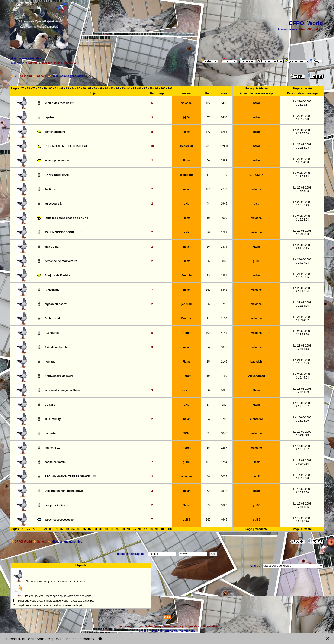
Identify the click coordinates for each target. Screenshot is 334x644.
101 (170, 88)
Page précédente (257, 88)
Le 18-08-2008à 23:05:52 (302, 405)
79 (45, 88)
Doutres (186, 319)
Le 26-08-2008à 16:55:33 (302, 189)
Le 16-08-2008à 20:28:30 (302, 491)
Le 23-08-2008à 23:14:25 (302, 304)
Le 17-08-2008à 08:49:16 (302, 462)
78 (40, 88)
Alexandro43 (257, 376)
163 (208, 290)
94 (129, 88)
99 (157, 88)
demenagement (55, 132)
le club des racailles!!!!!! (60, 103)
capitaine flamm (55, 462)
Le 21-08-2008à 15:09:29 (302, 362)
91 (112, 88)
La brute (50, 433)
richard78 (186, 146)
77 (34, 88)
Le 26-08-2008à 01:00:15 (302, 247)
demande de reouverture (61, 261)
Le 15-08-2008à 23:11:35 (302, 505)
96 (140, 88)
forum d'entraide (146, 626)
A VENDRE (52, 290)
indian (58, 63)
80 (51, 88)
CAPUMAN (256, 175)
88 (95, 88)
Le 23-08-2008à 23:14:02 (302, 319)
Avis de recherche (56, 347)
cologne (257, 448)
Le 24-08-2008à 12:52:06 (302, 275)
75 (23, 88)
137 (208, 103)
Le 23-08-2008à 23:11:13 (302, 347)
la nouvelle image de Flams (63, 390)
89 (101, 88)
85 (79, 88)
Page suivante (302, 88)
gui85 (256, 261)
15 (208, 362)
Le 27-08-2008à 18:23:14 (302, 175)
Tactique (50, 189)
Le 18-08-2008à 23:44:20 (302, 390)
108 (208, 333)
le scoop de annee (57, 161)
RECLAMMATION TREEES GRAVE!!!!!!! (70, 477)
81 (56, 88)
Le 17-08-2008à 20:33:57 (302, 448)
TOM (186, 433)
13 (208, 405)
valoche (187, 103)
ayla (186, 204)
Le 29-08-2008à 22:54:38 (302, 161)
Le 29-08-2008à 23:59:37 (302, 103)
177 (208, 132)
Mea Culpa (51, 247)
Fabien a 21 (52, 448)
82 (62, 88)
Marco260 (306, 29)
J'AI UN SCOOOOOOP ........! (63, 232)
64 (208, 347)
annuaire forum (169, 626)
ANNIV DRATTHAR (57, 175)
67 (208, 117)
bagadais (257, 362)
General (42, 76)
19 (208, 376)
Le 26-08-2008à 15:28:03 (302, 218)
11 (208, 175)
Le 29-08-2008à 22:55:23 (302, 146)
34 (208, 419)
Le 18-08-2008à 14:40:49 (302, 433)
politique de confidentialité (199, 626)
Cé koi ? (50, 405)
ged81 (257, 477)
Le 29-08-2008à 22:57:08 (302, 132)
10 (152, 146)
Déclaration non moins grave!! (65, 491)
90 (106, 88)
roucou (187, 390)
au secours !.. (53, 204)
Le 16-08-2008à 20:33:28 (302, 477)
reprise (49, 117)
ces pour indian (55, 505)
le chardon (45, 63)
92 (117, 88)
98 (151, 88)
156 (208, 189)
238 (208, 146)
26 (208, 247)
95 (134, 88)
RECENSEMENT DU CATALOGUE (67, 146)
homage (50, 362)
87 (90, 88)
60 (208, 161)
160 (208, 520)
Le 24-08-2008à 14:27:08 (302, 261)
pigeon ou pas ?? (56, 304)
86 (84, 88)
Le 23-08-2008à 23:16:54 (302, 290)
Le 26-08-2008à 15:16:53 (302, 232)
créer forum (125, 626)
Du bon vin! (52, 319)
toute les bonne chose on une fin (66, 218)
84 (73, 88)
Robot (187, 333)
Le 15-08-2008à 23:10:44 (302, 520)
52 (208, 491)
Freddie (186, 275)
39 (208, 505)
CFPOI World (23, 76)
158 (208, 462)
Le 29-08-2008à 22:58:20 (302, 117)
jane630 (186, 304)
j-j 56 (186, 117)
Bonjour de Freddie (57, 275)
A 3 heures (52, 333)
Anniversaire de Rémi (59, 376)
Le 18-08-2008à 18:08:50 (302, 419)
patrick (318, 29)
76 (28, 88)
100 (163, 88)
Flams (187, 132)
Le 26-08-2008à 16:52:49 (302, 204)
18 (208, 448)
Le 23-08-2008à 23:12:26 (302, 333)
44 (208, 204)
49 (208, 477)
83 (67, 88)
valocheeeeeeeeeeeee (59, 520)
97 (146, 88)
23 (208, 275)
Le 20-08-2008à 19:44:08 (302, 376)
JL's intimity (53, 419)
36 (208, 232)
